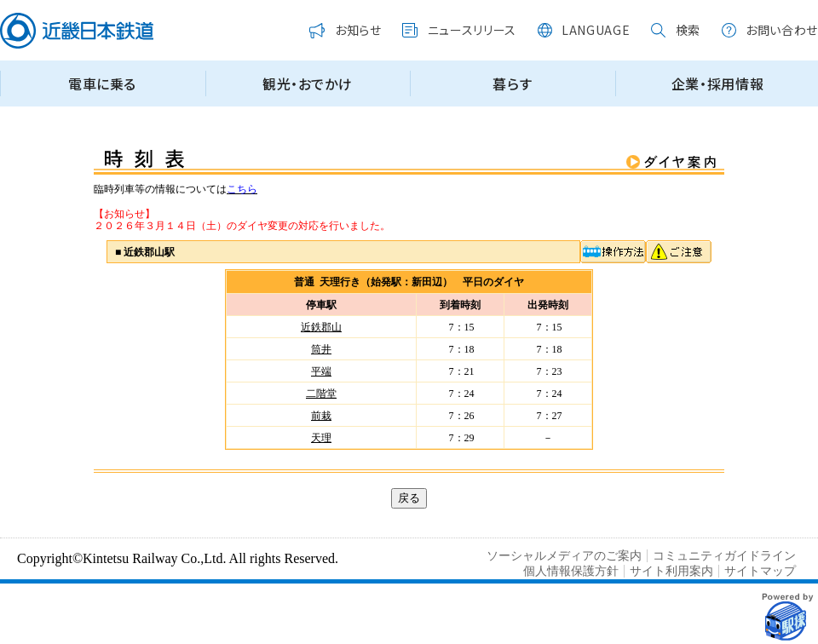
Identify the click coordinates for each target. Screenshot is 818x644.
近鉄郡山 (321, 327)
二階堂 (321, 394)
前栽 (321, 416)
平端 (321, 371)
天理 (321, 438)
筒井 (321, 349)
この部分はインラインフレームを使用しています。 (409, 61)
